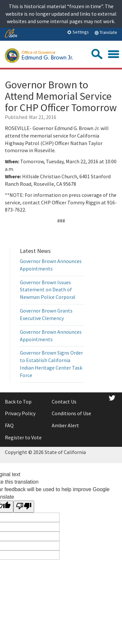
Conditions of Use (71, 413)
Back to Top (18, 402)
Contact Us (64, 402)
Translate (106, 32)
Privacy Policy (20, 413)
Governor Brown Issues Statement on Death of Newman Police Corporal (48, 290)
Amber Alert (65, 425)
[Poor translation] (24, 507)
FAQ (9, 425)
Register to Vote (23, 437)
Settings (78, 32)
